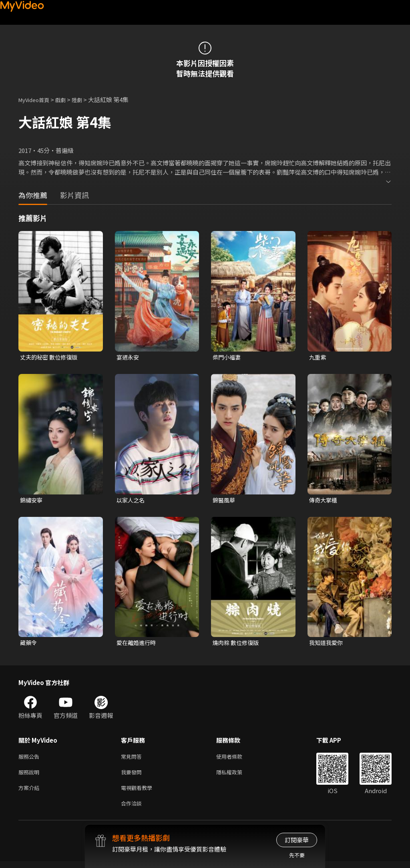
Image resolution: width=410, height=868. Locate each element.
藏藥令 (29, 644)
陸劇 (85, 99)
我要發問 (133, 776)
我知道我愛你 (327, 644)
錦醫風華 (225, 501)
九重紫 (318, 357)
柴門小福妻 (228, 357)
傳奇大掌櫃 (324, 501)
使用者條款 (236, 759)
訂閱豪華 (297, 840)
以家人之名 (132, 501)
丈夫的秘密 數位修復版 (51, 357)
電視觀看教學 (139, 793)
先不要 (297, 855)
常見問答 (133, 759)
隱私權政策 (236, 776)
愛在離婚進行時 (138, 644)
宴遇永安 (129, 357)
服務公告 (30, 759)
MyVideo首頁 (37, 99)
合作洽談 (133, 809)
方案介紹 (30, 793)
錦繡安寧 (32, 501)
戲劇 (67, 99)
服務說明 (30, 776)
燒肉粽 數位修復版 (237, 644)
